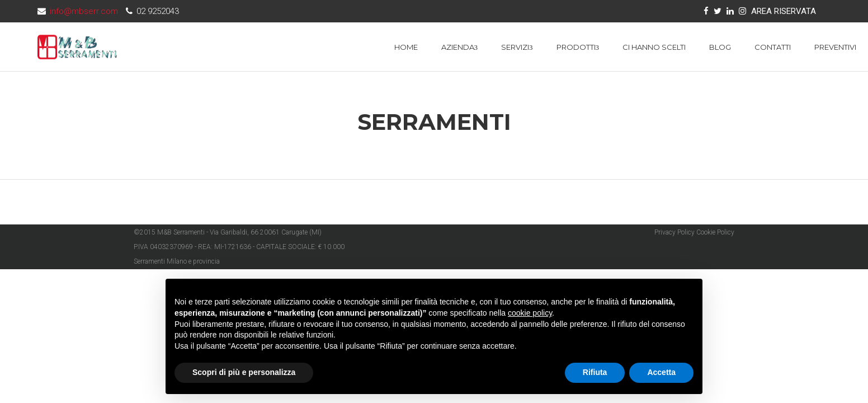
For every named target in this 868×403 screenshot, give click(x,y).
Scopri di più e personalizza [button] (244, 372)
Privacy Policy (674, 232)
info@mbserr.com (84, 11)
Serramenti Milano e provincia (177, 261)
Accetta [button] (661, 372)
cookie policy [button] (530, 313)
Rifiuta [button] (595, 372)
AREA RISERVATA (784, 11)
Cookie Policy (715, 232)
